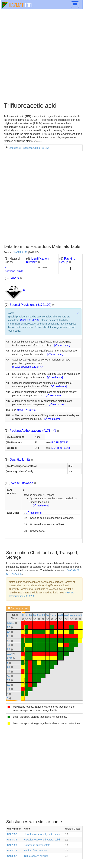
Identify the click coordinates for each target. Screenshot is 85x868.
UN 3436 (12, 840)
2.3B (61, 615)
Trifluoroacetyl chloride (36, 856)
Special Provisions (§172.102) (30, 305)
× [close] (78, 313)
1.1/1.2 (11, 623)
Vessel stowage (22, 483)
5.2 (35, 615)
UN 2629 (12, 851)
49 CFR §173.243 (60, 448)
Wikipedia (38, 141)
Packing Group (67, 260)
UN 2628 (12, 845)
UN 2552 (12, 834)
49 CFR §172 (20, 252)
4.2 (48, 615)
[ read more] (62, 345)
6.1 (30, 615)
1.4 (9, 632)
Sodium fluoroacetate (35, 851)
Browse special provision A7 (28, 367)
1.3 (9, 627)
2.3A (66, 615)
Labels (14, 278)
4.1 (52, 615)
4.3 (43, 615)
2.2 (71, 615)
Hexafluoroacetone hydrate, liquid (42, 834)
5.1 (39, 615)
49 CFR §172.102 (30, 320)
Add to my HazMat (18, 608)
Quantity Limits (20, 459)
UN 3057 (12, 856)
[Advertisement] (42, 55)
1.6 (80, 615)
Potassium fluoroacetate (37, 845)
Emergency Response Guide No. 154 (29, 148)
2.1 (76, 615)
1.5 (9, 636)
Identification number (37, 260)
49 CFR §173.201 (60, 442)
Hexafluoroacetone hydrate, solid (42, 840)
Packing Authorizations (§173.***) (33, 431)
